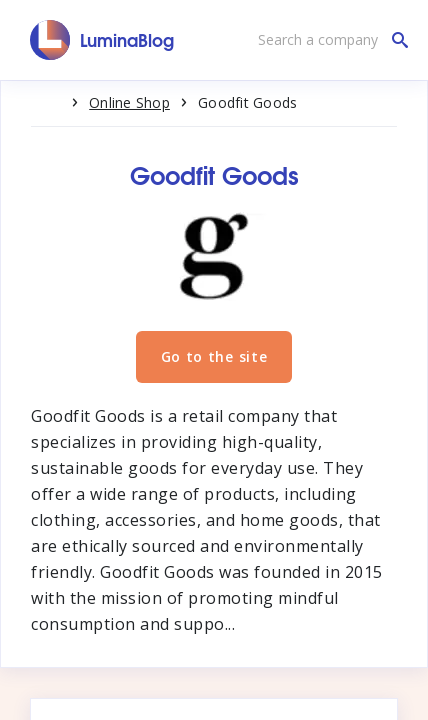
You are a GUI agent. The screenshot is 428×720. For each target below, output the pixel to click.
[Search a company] (328, 40)
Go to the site (214, 356)
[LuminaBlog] (102, 40)
